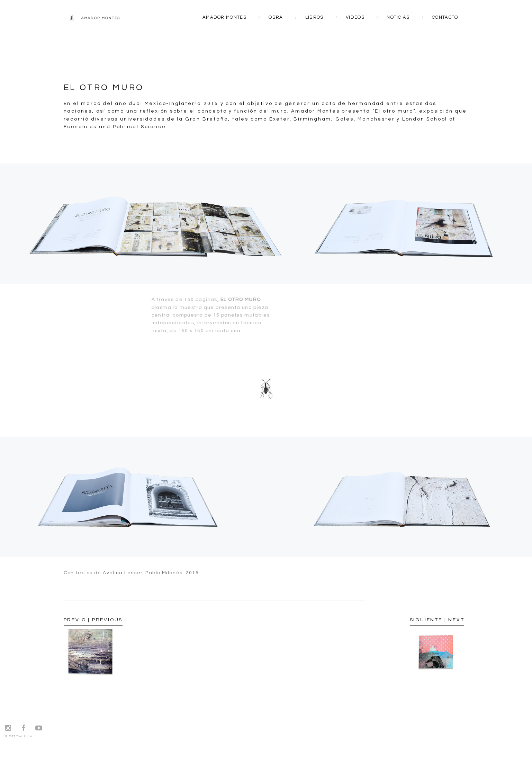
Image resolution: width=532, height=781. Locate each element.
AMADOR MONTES (224, 17)
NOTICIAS (398, 17)
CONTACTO (445, 17)
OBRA (276, 17)
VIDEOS (355, 17)
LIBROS (314, 17)
